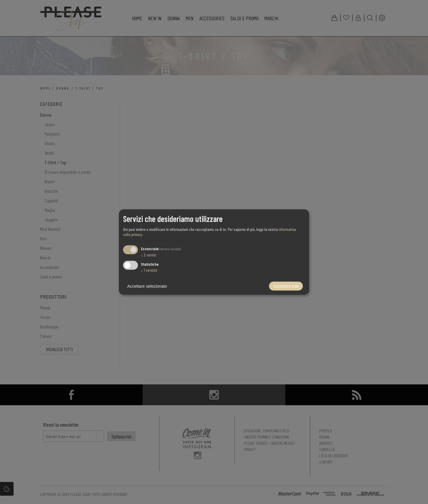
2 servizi (148, 255)
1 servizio (149, 270)
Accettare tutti (286, 286)
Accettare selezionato (147, 286)
